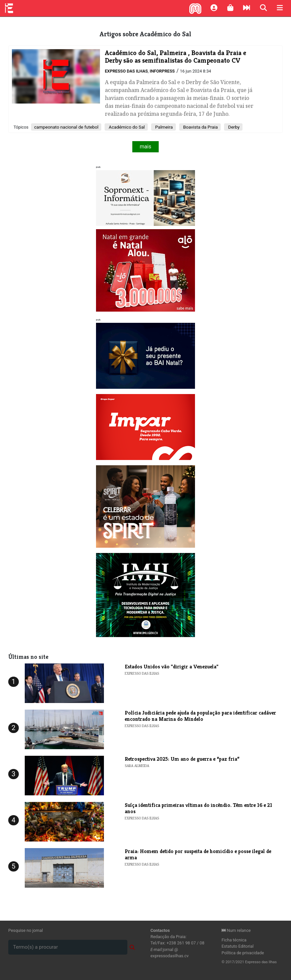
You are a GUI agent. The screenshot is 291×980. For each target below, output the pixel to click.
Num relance (236, 930)
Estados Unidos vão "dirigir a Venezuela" (172, 667)
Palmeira (163, 127)
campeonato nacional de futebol (66, 127)
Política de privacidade (243, 953)
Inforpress (162, 71)
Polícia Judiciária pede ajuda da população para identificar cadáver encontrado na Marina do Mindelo (200, 716)
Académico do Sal (126, 127)
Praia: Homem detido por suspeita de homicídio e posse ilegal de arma (198, 854)
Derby (233, 127)
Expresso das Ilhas (126, 71)
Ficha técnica (234, 940)
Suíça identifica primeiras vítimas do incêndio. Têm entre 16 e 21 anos (198, 808)
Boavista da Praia (200, 127)
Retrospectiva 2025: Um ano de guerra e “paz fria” (182, 759)
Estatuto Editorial (238, 946)
